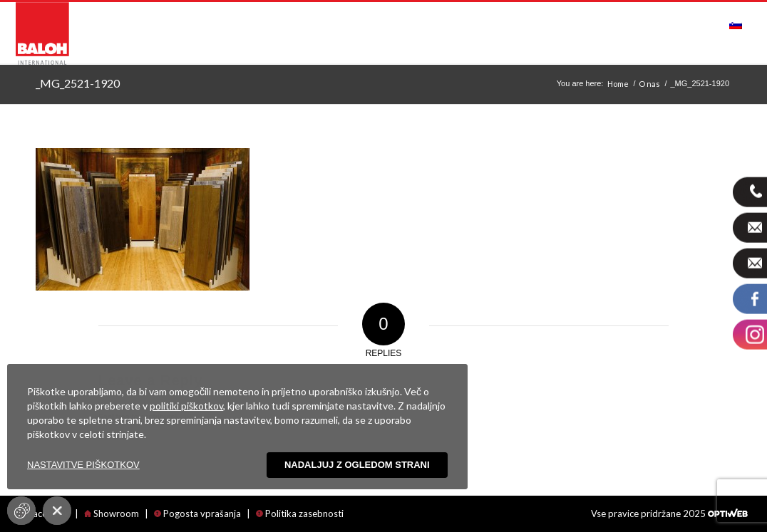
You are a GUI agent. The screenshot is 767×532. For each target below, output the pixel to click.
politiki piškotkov (186, 406)
